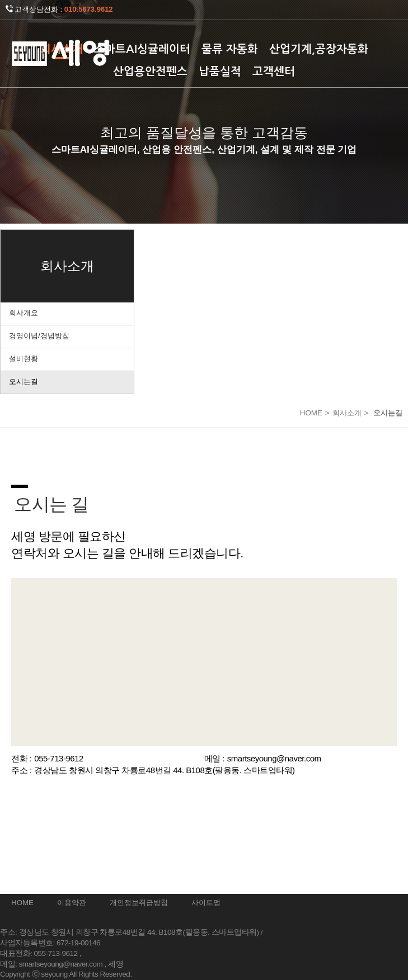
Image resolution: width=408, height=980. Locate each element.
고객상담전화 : (59, 9)
